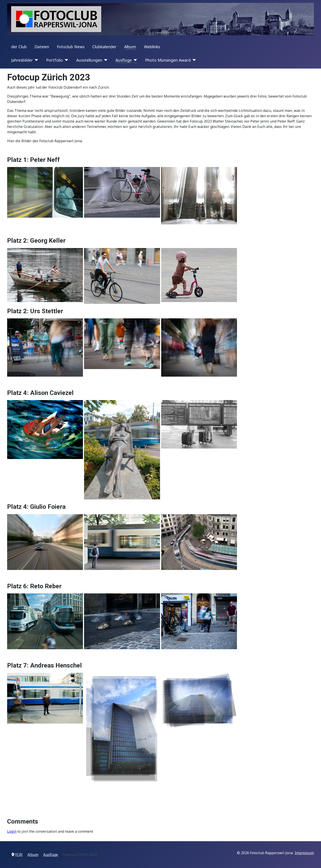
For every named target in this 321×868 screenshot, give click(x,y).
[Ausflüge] (135, 60)
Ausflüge (124, 60)
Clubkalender (104, 47)
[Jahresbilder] (36, 60)
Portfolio (55, 60)
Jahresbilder (22, 60)
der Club (19, 47)
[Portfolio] (66, 60)
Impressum (304, 853)
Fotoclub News (71, 47)
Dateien (42, 47)
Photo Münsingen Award (168, 60)
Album (130, 47)
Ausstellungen (89, 60)
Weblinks (152, 47)
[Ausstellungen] (105, 60)
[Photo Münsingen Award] (193, 60)
